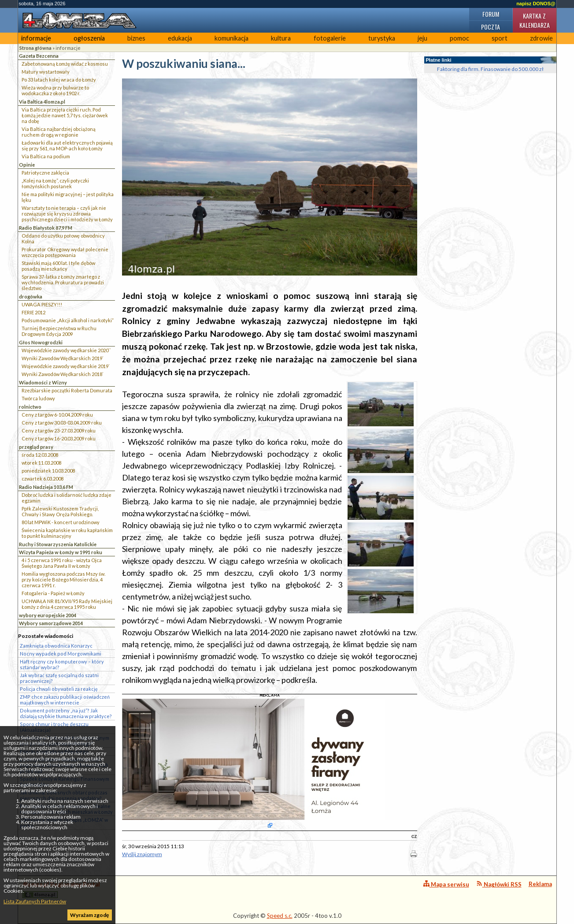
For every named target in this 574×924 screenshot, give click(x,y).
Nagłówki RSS (499, 884)
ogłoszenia (89, 38)
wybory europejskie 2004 (48, 615)
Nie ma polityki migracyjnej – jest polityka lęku (68, 197)
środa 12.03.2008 (40, 455)
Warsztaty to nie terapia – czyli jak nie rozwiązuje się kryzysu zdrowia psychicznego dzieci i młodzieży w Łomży (67, 214)
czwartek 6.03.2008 (43, 479)
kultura (281, 38)
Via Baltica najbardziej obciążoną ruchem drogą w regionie (59, 132)
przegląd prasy (36, 447)
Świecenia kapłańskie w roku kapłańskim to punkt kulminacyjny (67, 533)
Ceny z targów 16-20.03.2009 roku (59, 438)
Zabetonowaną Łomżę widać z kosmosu (65, 64)
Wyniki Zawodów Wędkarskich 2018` (63, 374)
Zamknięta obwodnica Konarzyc (56, 646)
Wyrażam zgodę (89, 915)
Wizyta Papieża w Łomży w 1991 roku (61, 552)
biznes (136, 38)
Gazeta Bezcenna (39, 56)
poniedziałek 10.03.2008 (48, 471)
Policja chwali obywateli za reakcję (59, 689)
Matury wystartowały (46, 72)
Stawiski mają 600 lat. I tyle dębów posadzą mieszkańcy (58, 266)
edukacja (180, 38)
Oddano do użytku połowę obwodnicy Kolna (63, 238)
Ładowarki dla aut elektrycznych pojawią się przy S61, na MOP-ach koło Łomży (67, 145)
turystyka (382, 38)
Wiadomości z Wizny (43, 382)
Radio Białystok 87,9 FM (46, 228)
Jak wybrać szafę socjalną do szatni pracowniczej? (59, 678)
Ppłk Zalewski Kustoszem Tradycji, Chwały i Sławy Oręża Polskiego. (60, 511)
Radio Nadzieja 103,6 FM (46, 487)
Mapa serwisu (446, 884)
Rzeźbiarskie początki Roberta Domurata (67, 390)
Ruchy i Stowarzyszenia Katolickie (58, 544)
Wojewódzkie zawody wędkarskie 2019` (66, 366)
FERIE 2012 (33, 312)
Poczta (491, 27)
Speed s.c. (280, 916)
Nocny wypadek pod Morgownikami (61, 654)
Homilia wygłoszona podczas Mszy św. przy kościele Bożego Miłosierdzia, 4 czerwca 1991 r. (63, 579)
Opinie (27, 165)
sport (500, 38)
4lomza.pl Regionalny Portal (61, 889)
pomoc (459, 38)
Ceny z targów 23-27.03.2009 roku (59, 430)
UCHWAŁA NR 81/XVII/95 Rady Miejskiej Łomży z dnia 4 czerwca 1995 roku (67, 604)
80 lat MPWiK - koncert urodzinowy (61, 522)
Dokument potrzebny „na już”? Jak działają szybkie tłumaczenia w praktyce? (66, 713)
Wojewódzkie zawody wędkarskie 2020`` (66, 350)
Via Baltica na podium (46, 156)
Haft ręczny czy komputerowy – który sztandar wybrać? (62, 664)
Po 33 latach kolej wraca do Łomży (59, 80)
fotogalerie (330, 38)
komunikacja (231, 38)
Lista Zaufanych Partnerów (35, 901)
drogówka (31, 296)
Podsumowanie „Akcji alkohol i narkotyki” (68, 320)
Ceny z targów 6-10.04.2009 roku (57, 415)
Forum (491, 14)
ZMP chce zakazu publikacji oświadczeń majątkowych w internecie (65, 700)
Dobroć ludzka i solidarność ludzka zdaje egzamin (67, 498)
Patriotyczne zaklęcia (45, 173)
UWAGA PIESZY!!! (42, 304)
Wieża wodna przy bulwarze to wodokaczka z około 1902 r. (55, 90)
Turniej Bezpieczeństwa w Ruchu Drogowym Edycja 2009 (59, 331)
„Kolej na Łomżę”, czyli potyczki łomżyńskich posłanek (55, 183)
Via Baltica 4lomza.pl (42, 102)
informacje (36, 38)
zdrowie (541, 38)
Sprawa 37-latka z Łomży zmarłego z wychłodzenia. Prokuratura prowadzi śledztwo (63, 282)
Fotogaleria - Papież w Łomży (53, 593)
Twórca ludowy (38, 398)
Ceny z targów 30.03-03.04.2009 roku (62, 423)
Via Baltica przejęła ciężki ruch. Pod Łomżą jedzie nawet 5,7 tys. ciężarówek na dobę (65, 115)
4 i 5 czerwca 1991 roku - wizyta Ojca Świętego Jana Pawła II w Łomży (62, 563)
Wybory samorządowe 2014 (51, 623)
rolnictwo (30, 407)
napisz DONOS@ (536, 4)
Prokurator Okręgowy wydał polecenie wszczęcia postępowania (65, 252)
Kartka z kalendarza (535, 20)
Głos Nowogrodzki (41, 342)
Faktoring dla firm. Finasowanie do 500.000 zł (490, 69)
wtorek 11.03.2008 (41, 463)
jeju (422, 38)
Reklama (540, 884)
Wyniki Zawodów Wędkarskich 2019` (63, 358)
